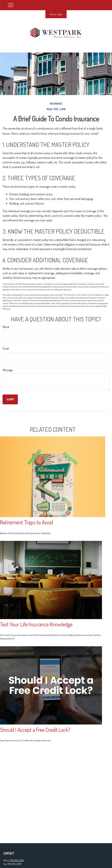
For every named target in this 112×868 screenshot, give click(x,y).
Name (6, 327)
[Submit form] (10, 399)
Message (8, 370)
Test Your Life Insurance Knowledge (36, 624)
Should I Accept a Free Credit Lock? (35, 730)
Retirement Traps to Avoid (27, 522)
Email (6, 348)
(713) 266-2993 (17, 860)
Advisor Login (56, 14)
